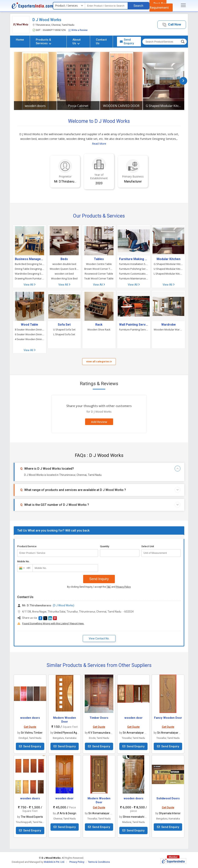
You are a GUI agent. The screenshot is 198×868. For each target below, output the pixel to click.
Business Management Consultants (30, 259)
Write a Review (78, 30)
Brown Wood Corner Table (99, 269)
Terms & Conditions (99, 862)
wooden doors (35, 106)
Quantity (105, 546)
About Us (77, 41)
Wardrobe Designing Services (30, 274)
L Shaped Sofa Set (64, 334)
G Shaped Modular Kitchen (164, 106)
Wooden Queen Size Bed (64, 269)
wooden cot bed (64, 274)
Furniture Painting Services (134, 329)
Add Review (99, 422)
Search (138, 6)
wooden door (134, 718)
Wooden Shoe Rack (99, 329)
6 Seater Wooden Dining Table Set (30, 334)
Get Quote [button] (30, 727)
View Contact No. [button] (99, 638)
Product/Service (27, 546)
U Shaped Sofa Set (64, 329)
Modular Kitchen (169, 259)
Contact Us (101, 41)
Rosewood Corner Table (99, 274)
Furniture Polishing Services (134, 269)
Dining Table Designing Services (30, 269)
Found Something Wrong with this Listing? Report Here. (53, 623)
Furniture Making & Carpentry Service (134, 259)
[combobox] (24, 568)
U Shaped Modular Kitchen (168, 269)
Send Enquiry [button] (127, 41)
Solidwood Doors (168, 798)
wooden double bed (64, 264)
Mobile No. (23, 561)
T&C (109, 587)
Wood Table (29, 325)
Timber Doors (99, 718)
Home (20, 40)
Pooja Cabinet (78, 106)
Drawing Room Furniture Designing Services (30, 278)
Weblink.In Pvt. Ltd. (54, 862)
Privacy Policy (123, 587)
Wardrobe (169, 325)
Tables (99, 259)
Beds (64, 259)
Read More (99, 144)
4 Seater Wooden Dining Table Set (30, 339)
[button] (172, 25)
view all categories (99, 361)
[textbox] (106, 6)
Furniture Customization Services (134, 274)
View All (29, 285)
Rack (99, 325)
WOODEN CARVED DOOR (121, 106)
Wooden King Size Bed (64, 278)
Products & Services (44, 41)
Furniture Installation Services (134, 264)
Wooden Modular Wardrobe (168, 329)
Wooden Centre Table (99, 264)
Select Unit (148, 546)
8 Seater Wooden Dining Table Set (30, 329)
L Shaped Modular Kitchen (168, 274)
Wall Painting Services (134, 325)
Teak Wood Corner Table (99, 278)
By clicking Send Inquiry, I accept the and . (99, 587)
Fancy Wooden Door (168, 718)
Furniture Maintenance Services (134, 278)
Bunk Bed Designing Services (30, 264)
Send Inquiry (99, 579)
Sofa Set (64, 325)
